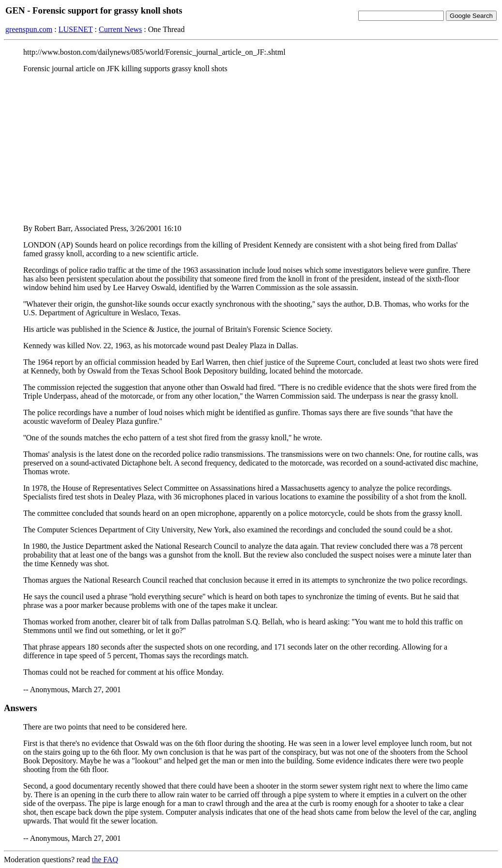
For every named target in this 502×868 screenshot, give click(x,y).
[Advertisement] (251, 149)
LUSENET (76, 29)
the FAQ (105, 860)
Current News (120, 29)
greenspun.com (29, 29)
